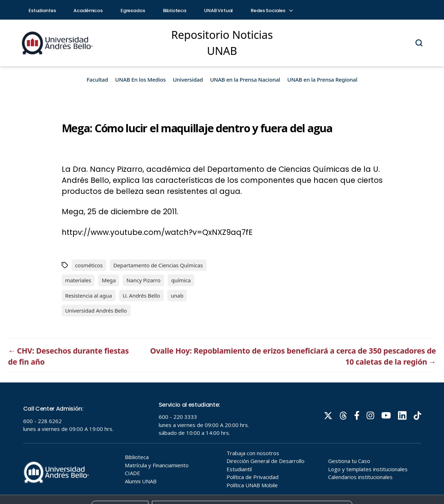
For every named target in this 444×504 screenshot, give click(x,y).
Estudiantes (42, 11)
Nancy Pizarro (143, 280)
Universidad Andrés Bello (96, 310)
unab (177, 295)
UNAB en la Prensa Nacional (245, 79)
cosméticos (89, 265)
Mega (109, 280)
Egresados (133, 11)
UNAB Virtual (218, 11)
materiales (78, 280)
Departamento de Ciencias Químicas (158, 265)
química (181, 280)
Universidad (188, 79)
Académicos (88, 11)
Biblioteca (175, 11)
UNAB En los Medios (141, 79)
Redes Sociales (271, 11)
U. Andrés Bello (141, 295)
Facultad (97, 79)
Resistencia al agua (89, 295)
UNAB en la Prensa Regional (322, 79)
